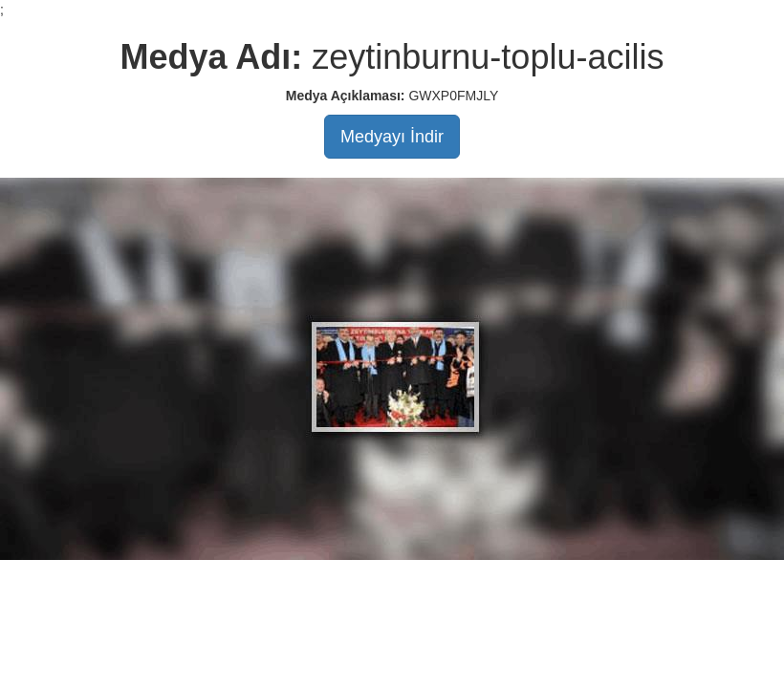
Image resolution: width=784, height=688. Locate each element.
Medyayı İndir (392, 137)
